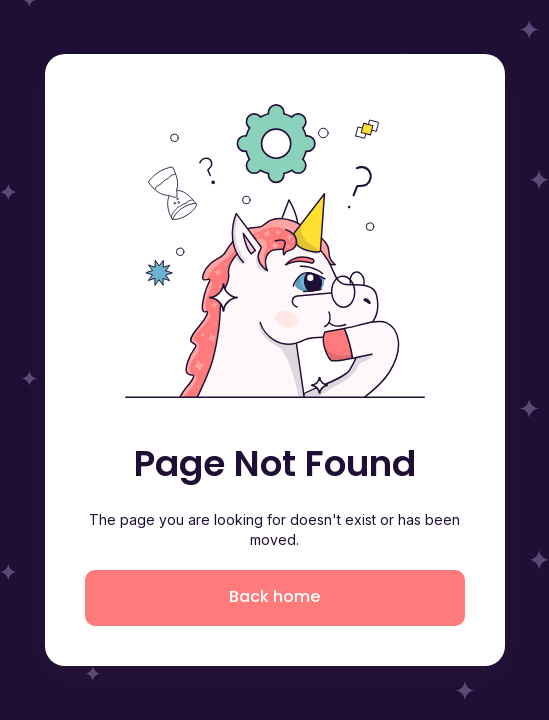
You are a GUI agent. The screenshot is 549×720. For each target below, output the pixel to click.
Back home (274, 596)
